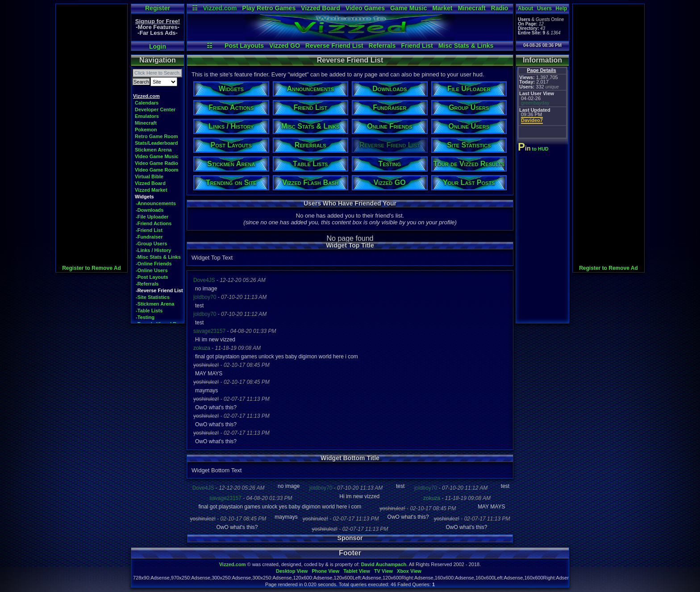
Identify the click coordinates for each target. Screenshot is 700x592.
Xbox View (409, 571)
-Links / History (153, 250)
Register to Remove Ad (92, 268)
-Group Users (151, 244)
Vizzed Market (151, 190)
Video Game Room (157, 170)
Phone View (325, 571)
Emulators (147, 116)
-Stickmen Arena (155, 304)
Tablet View (357, 571)
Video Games (365, 8)
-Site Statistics (153, 297)
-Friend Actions (154, 223)
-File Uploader (152, 217)
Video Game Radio (156, 163)
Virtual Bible (149, 176)
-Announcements (156, 203)
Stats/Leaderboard (156, 143)
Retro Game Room (156, 136)
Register (158, 8)
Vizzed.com (220, 8)
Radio (500, 8)
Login (158, 46)
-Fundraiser (149, 237)
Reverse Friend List (334, 46)
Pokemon (146, 130)
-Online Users (152, 270)
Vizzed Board (321, 8)
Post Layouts (244, 46)
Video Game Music (157, 156)
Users (544, 8)
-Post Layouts (152, 277)
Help (561, 8)
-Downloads (150, 210)
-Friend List (149, 230)
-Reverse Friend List (159, 290)
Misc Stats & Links (466, 46)
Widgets (144, 197)
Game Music (408, 8)
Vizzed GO (285, 46)
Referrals (382, 46)
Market (442, 8)
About (526, 8)
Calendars (147, 103)
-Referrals (147, 284)
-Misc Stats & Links (158, 257)
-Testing (145, 317)
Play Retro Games (269, 8)
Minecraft (471, 8)
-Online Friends (154, 264)
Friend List (417, 46)
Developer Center (155, 109)
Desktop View (292, 571)
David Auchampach (384, 564)
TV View (383, 571)
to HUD (534, 149)
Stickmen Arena (153, 150)
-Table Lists (149, 311)
